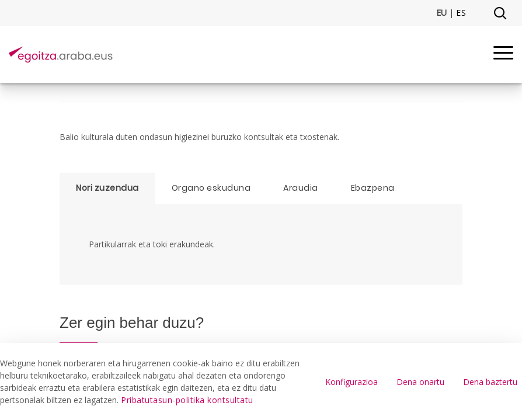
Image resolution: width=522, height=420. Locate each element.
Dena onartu (420, 382)
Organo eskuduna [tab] (211, 188)
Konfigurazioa (352, 382)
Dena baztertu (490, 382)
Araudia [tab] (301, 188)
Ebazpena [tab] (373, 188)
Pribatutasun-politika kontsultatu (187, 400)
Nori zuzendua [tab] (107, 188)
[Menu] (503, 55)
